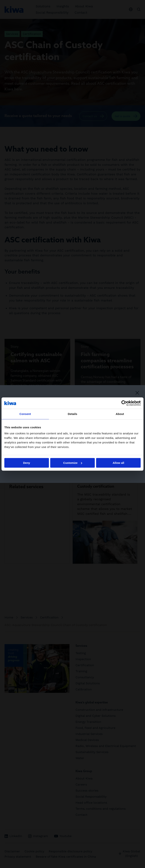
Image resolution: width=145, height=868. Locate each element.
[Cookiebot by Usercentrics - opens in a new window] (124, 403)
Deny (27, 463)
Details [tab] (72, 414)
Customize (73, 463)
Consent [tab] (25, 414)
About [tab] (120, 414)
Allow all (118, 463)
